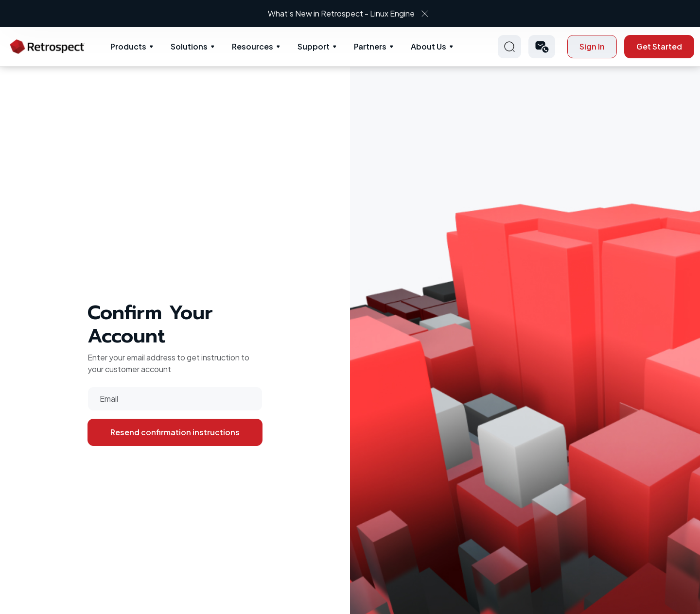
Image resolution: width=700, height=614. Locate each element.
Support (314, 46)
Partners (370, 46)
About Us (429, 46)
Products (128, 46)
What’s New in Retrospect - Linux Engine (341, 13)
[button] (542, 47)
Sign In (592, 46)
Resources (253, 46)
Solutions (189, 46)
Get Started (659, 46)
